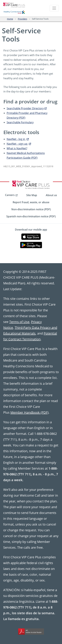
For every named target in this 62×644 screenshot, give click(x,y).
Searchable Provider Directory (27, 108)
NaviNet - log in (18, 139)
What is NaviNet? (17, 148)
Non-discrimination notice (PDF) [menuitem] (31, 209)
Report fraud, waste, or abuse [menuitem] (31, 202)
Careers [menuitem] (10, 195)
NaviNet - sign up (19, 144)
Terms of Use (19, 322)
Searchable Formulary (20, 122)
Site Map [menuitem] (32, 195)
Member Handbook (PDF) (29, 412)
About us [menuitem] (51, 195)
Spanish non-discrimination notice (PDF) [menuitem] (31, 216)
